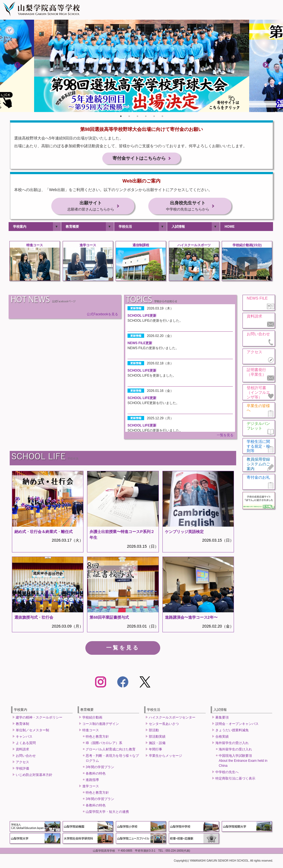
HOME (230, 228)
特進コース (91, 731)
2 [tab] (129, 116)
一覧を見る (225, 436)
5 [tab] (154, 116)
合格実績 (222, 737)
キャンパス (24, 737)
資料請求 (22, 750)
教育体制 (22, 725)
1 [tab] (121, 116)
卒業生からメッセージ (165, 757)
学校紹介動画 (92, 718)
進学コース (91, 787)
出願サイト (91, 207)
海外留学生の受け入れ (232, 744)
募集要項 (222, 718)
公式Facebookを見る (102, 315)
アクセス (22, 763)
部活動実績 (157, 737)
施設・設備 (157, 744)
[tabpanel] (142, 66)
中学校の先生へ (227, 773)
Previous (17, 65)
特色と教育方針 (97, 737)
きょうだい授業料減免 (232, 731)
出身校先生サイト (188, 207)
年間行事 (155, 750)
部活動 (154, 731)
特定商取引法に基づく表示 (235, 779)
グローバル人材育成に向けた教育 (111, 750)
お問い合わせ (26, 757)
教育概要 (72, 228)
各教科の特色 (96, 774)
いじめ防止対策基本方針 (34, 776)
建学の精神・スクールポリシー (39, 718)
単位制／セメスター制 (32, 731)
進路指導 (92, 781)
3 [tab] (137, 116)
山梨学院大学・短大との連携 (107, 813)
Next (266, 65)
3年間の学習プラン (100, 768)
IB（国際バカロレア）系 (104, 744)
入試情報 (178, 228)
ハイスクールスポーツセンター (172, 718)
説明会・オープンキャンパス (237, 725)
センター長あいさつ (164, 725)
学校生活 (125, 228)
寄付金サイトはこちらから (139, 159)
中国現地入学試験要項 (243, 762)
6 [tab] (162, 116)
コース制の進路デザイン (101, 725)
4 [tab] (146, 116)
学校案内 (20, 228)
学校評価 (22, 769)
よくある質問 (26, 744)
